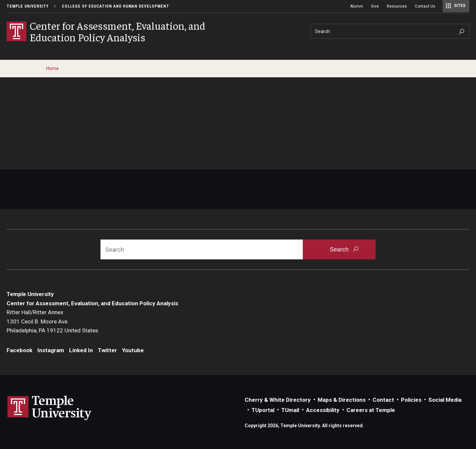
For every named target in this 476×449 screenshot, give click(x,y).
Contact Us (425, 6)
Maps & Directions (342, 400)
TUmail (290, 410)
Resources (397, 6)
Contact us (189, 151)
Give (375, 6)
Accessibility (323, 410)
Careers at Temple (371, 410)
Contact (383, 400)
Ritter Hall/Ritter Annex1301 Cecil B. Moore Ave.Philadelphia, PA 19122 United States (52, 321)
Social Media (445, 400)
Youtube (133, 350)
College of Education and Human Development (116, 6)
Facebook (20, 350)
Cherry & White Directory (278, 400)
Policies (411, 400)
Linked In (81, 350)
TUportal (263, 410)
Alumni (357, 6)
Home (53, 68)
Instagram (51, 350)
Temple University (28, 6)
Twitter (107, 350)
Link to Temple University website (50, 408)
